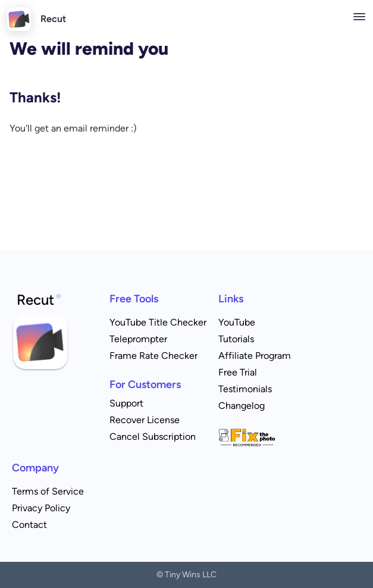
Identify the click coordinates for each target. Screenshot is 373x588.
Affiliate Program (255, 356)
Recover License (145, 420)
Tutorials (236, 339)
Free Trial (238, 372)
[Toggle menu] (359, 17)
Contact (29, 525)
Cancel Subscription (153, 437)
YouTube (237, 322)
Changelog (242, 406)
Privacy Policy (41, 508)
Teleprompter (138, 339)
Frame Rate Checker (153, 356)
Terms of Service (48, 491)
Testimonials (245, 389)
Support (126, 403)
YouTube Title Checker (158, 322)
